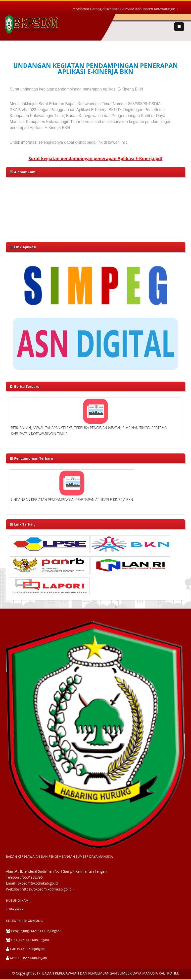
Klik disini (16, 909)
